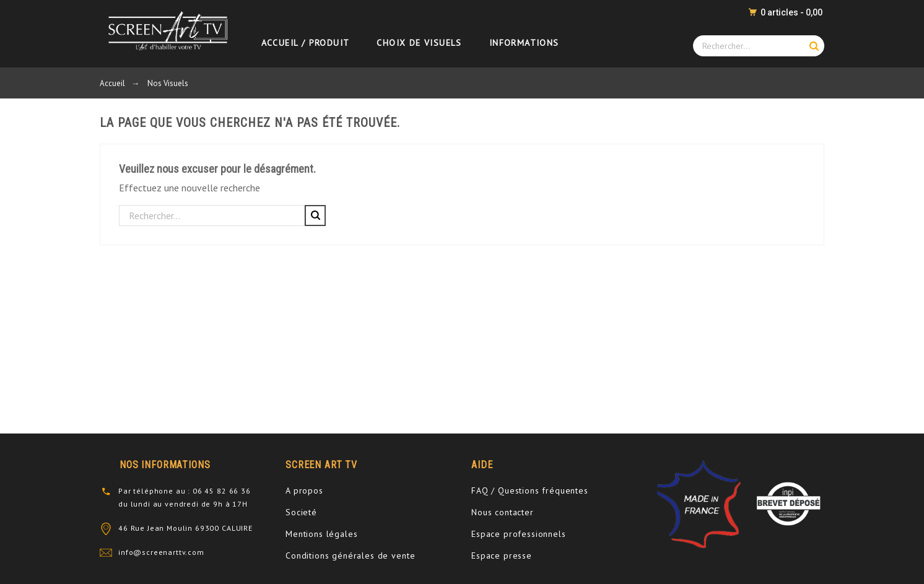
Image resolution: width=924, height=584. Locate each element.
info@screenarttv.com (161, 552)
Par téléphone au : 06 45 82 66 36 (185, 491)
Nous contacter (503, 512)
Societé (301, 512)
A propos (304, 490)
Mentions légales (321, 534)
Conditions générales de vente (350, 556)
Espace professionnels (519, 534)
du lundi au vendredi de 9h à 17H (183, 504)
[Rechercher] (212, 216)
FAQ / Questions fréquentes (530, 490)
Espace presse (502, 556)
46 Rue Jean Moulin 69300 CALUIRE (185, 528)
